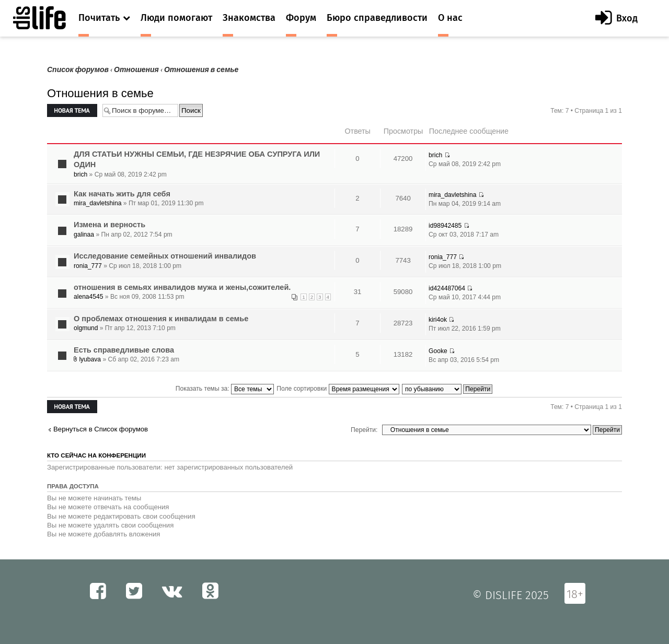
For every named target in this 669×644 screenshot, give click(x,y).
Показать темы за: (225, 389)
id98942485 (445, 226)
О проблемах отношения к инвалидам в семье (161, 319)
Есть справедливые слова (124, 350)
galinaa (84, 235)
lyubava (90, 359)
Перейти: (364, 430)
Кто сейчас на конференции (96, 455)
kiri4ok (438, 320)
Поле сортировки (338, 389)
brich (80, 174)
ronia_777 (88, 266)
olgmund (86, 328)
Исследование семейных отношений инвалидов (165, 256)
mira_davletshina (97, 203)
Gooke (438, 351)
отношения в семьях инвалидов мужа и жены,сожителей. (182, 287)
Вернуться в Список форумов (101, 429)
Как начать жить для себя (122, 194)
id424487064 (447, 288)
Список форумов (78, 70)
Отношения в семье (201, 70)
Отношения (136, 70)
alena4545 (89, 297)
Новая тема (72, 110)
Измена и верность (109, 225)
